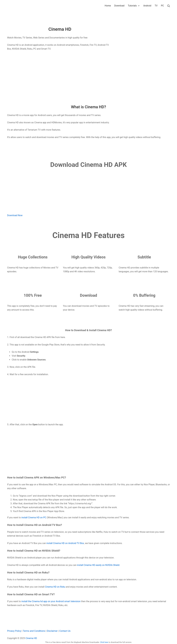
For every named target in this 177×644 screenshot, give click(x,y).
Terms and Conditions (34, 631)
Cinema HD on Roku (55, 587)
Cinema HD (31, 638)
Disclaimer (52, 631)
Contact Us (65, 631)
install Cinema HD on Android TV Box (65, 543)
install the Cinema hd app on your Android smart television (51, 601)
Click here (104, 642)
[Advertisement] (60, 74)
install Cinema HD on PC (34, 517)
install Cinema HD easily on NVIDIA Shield (98, 565)
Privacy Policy (14, 631)
